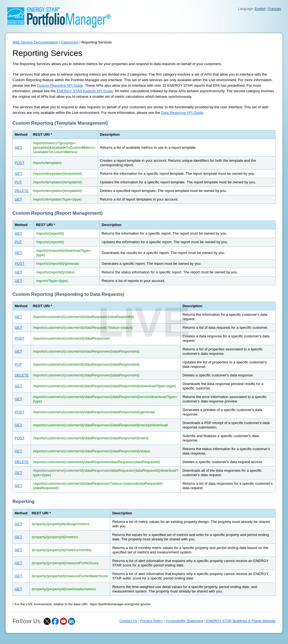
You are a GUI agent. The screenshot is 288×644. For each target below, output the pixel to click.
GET (18, 147)
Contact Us (128, 621)
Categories (70, 42)
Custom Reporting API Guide (60, 85)
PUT (18, 182)
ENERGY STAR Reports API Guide (85, 91)
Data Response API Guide (182, 113)
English (260, 9)
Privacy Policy (152, 621)
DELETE (22, 191)
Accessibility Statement (184, 621)
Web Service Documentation (35, 42)
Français (275, 9)
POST (20, 163)
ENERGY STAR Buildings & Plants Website (241, 621)
